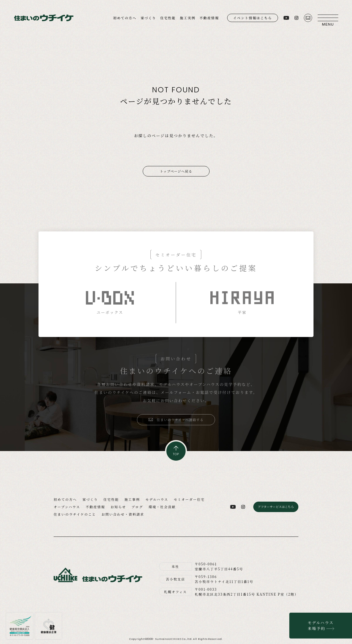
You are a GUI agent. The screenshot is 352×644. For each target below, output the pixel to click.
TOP (176, 454)
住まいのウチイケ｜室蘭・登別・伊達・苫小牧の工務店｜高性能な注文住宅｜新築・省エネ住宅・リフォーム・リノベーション (44, 18)
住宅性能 (168, 18)
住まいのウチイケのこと (75, 514)
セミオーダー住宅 (189, 499)
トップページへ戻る (176, 171)
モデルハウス (157, 499)
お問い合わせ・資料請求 (123, 514)
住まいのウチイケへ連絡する (180, 420)
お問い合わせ (308, 18)
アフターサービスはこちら (276, 507)
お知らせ (118, 507)
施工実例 (188, 18)
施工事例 (132, 499)
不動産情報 (209, 18)
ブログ (137, 507)
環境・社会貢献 (162, 507)
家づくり (148, 18)
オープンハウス (67, 507)
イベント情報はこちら (253, 18)
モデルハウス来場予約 (321, 625)
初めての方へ (125, 18)
